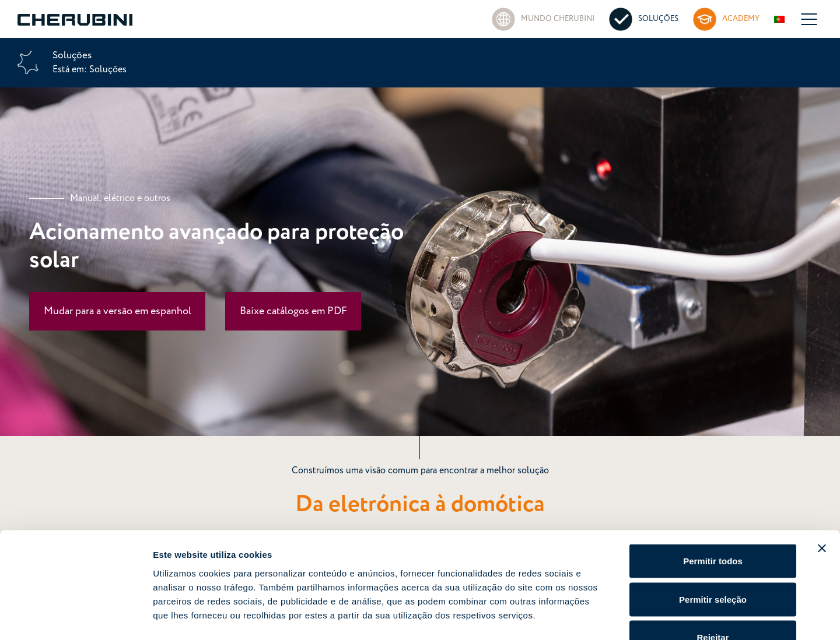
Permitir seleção (713, 525)
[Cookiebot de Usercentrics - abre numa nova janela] (76, 617)
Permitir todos (713, 487)
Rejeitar (713, 563)
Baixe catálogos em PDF (293, 311)
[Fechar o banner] (822, 474)
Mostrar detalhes (640, 617)
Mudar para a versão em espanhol (118, 311)
